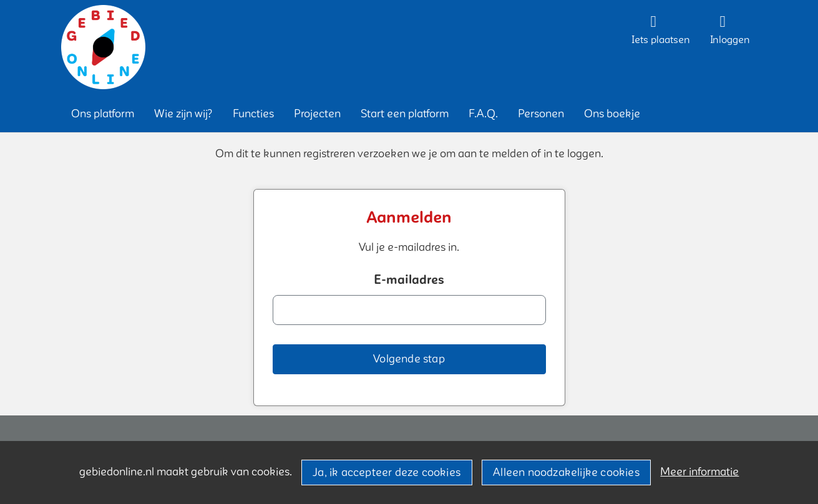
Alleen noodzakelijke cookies (566, 472)
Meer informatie (699, 472)
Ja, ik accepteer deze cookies (387, 472)
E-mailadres (409, 280)
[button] (103, 114)
